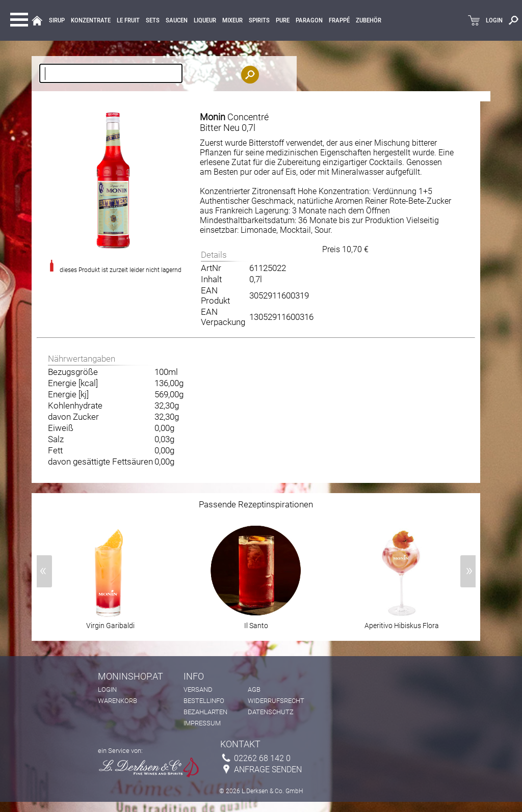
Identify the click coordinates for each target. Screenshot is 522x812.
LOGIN (494, 20)
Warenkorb (118, 701)
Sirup (57, 20)
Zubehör (369, 20)
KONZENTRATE (91, 20)
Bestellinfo (204, 701)
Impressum (202, 723)
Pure (283, 20)
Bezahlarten (205, 712)
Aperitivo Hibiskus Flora (402, 622)
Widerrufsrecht (276, 701)
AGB (254, 689)
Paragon (309, 20)
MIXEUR (232, 20)
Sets (153, 20)
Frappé (339, 20)
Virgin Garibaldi (110, 622)
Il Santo (256, 622)
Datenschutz (271, 712)
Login (107, 689)
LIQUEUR (205, 20)
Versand (198, 689)
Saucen (177, 20)
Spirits (259, 20)
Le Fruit (128, 20)
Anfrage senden (268, 769)
